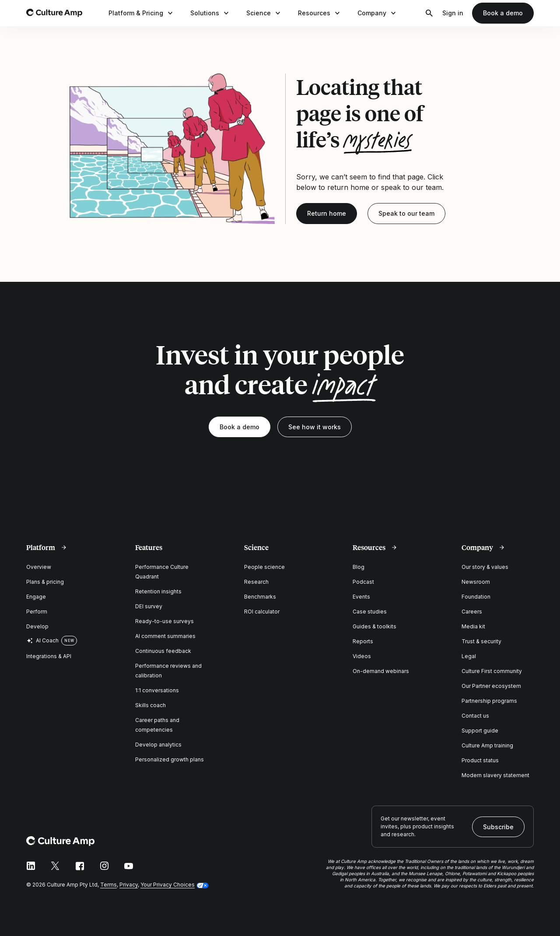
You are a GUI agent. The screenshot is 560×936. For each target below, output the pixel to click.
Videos (362, 656)
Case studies (370, 612)
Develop (37, 626)
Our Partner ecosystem (491, 686)
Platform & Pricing (142, 13)
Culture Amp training (487, 745)
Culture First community (492, 671)
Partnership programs (489, 701)
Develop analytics (158, 745)
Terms (108, 885)
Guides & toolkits (374, 626)
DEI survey (149, 606)
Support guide (480, 731)
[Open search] (429, 13)
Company (378, 13)
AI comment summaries (165, 636)
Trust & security (481, 641)
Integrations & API (49, 656)
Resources (320, 13)
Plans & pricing (45, 582)
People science (264, 567)
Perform (37, 612)
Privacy (129, 885)
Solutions (210, 13)
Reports (363, 641)
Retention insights (158, 591)
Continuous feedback (163, 651)
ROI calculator (262, 612)
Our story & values (485, 567)
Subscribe (498, 827)
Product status (480, 760)
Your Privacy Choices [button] (168, 885)
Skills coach (150, 705)
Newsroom (476, 582)
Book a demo (503, 13)
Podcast (363, 582)
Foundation (476, 597)
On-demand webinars (381, 671)
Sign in (453, 13)
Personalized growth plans (170, 759)
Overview (39, 567)
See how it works (315, 427)
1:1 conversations (157, 690)
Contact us (475, 716)
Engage (36, 597)
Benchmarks (260, 597)
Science (264, 13)
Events (361, 597)
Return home (327, 213)
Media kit (473, 626)
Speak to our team (406, 213)
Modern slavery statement (495, 775)
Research (256, 582)
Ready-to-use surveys (164, 621)
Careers (472, 612)
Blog (359, 567)
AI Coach (42, 641)
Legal (469, 656)
